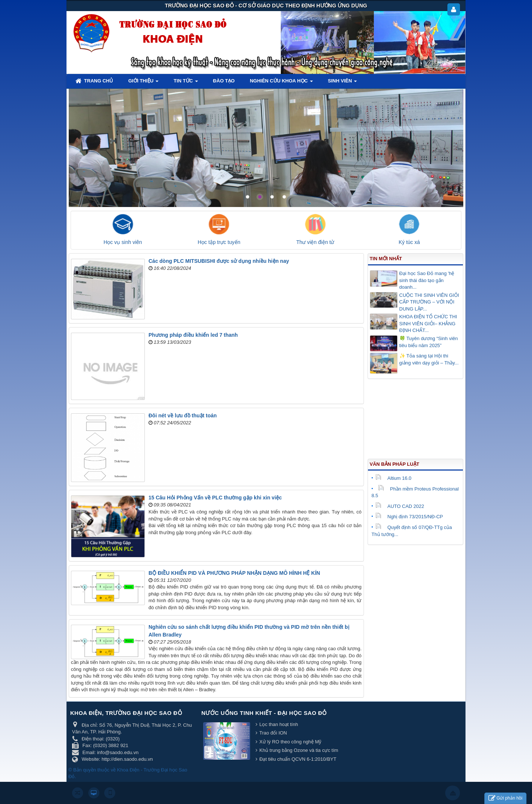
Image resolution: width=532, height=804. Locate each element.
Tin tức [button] (186, 83)
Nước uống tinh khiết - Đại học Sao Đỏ (264, 713)
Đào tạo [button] (224, 81)
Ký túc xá (409, 242)
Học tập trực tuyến (219, 242)
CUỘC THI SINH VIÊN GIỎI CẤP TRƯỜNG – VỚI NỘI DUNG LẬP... (429, 302)
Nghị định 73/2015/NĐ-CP (409, 517)
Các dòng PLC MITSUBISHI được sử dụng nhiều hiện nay (219, 261)
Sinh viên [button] (343, 83)
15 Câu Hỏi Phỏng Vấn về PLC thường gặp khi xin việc (215, 498)
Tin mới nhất (386, 259)
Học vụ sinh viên (123, 242)
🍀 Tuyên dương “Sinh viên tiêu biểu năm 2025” (429, 342)
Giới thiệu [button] (143, 83)
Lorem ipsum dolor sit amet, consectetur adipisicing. (372, 107)
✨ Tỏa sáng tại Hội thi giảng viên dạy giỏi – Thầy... (429, 359)
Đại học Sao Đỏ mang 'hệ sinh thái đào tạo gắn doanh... (427, 280)
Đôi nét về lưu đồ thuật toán (183, 415)
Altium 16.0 (393, 478)
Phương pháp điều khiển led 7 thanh (193, 335)
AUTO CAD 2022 (400, 506)
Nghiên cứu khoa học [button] (281, 83)
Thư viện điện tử (315, 242)
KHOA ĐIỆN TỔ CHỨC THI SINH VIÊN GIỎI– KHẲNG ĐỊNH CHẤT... (428, 323)
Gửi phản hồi (505, 798)
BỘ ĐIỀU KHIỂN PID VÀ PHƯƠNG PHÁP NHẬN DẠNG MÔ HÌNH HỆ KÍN (234, 573)
